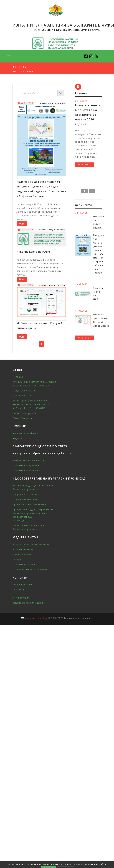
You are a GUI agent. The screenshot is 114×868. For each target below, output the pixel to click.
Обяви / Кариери (23, 418)
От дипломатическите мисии (30, 569)
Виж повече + (85, 165)
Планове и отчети (23, 396)
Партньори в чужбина (26, 465)
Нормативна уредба (25, 413)
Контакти (18, 590)
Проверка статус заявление (29, 504)
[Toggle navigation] (9, 56)
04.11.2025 (25, 103)
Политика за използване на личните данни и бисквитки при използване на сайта (57, 864)
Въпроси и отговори (25, 494)
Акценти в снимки (23, 71)
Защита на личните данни (28, 603)
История (18, 377)
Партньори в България (26, 470)
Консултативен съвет (26, 499)
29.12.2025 (81, 101)
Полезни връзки (22, 585)
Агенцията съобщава (25, 433)
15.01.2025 (25, 285)
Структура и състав (24, 391)
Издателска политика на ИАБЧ (31, 544)
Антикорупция (21, 598)
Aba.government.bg (36, 618)
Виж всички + (84, 338)
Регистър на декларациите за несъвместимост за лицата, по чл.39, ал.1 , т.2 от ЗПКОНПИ (31, 404)
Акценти (17, 438)
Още (22, 224)
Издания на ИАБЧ (23, 549)
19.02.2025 (25, 230)
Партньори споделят (25, 564)
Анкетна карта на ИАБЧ (33, 252)
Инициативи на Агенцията (28, 460)
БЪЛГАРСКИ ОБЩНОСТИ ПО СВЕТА (40, 446)
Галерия (17, 559)
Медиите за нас (22, 554)
